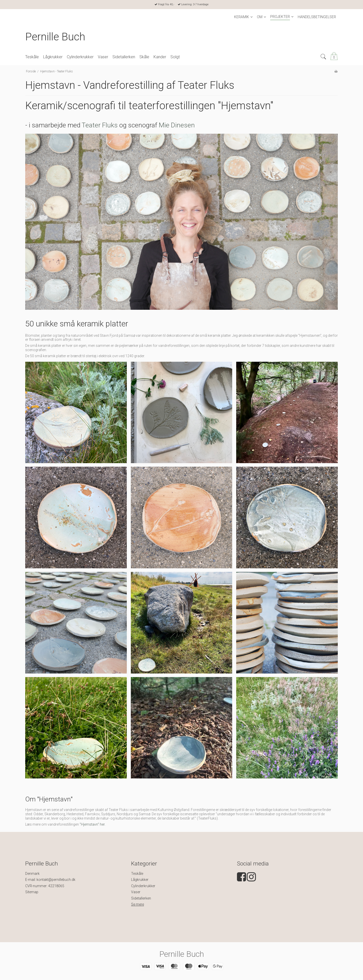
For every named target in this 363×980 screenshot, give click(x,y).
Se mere (138, 904)
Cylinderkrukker (143, 886)
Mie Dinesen (177, 125)
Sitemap (32, 892)
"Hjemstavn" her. (93, 824)
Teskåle (137, 874)
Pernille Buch (55, 37)
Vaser (136, 892)
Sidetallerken (141, 898)
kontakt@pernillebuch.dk (56, 880)
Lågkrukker (140, 880)
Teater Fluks (100, 125)
